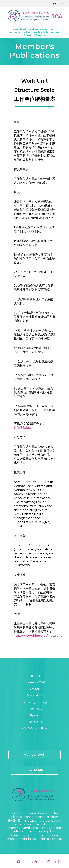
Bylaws (34, 715)
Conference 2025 (34, 682)
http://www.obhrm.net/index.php (38, 636)
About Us (34, 676)
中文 (63, 3)
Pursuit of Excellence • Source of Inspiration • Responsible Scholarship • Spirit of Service (35, 32)
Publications (34, 696)
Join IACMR (35, 770)
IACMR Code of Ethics (35, 729)
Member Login (35, 755)
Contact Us (35, 722)
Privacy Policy (34, 709)
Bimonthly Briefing (34, 702)
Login (54, 3)
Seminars (34, 689)
